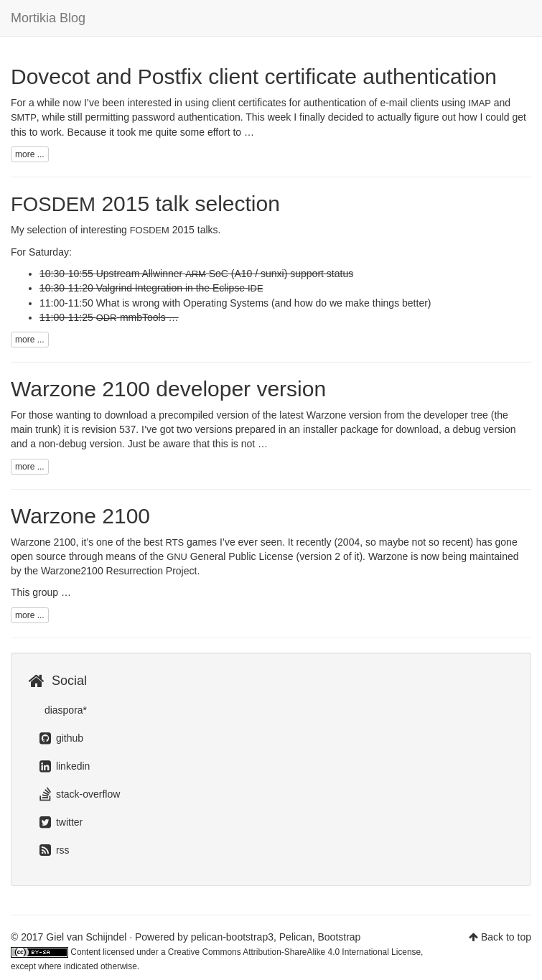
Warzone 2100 (80, 516)
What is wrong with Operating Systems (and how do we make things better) (264, 303)
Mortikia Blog (48, 18)
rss (55, 850)
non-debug (63, 444)
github (61, 738)
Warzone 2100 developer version (168, 389)
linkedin (65, 766)
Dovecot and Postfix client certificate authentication (254, 76)
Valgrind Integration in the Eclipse (180, 288)
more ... (30, 154)
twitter (61, 822)
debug (467, 429)
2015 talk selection (145, 204)
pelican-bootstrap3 (232, 937)
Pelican (296, 937)
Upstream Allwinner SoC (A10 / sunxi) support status (225, 274)
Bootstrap (339, 937)
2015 (162, 230)
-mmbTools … (137, 317)
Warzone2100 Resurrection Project (119, 571)
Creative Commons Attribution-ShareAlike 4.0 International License (294, 952)
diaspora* (64, 710)
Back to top (506, 937)
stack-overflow (80, 794)
